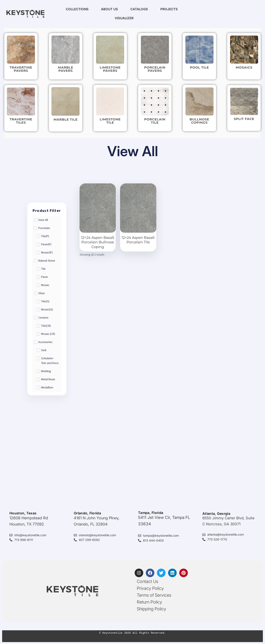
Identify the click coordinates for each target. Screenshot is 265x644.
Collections (77, 9)
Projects (169, 9)
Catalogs (139, 9)
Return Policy (149, 602)
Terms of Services (154, 595)
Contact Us (148, 581)
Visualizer (124, 18)
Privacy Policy (150, 588)
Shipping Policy (151, 609)
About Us (109, 9)
